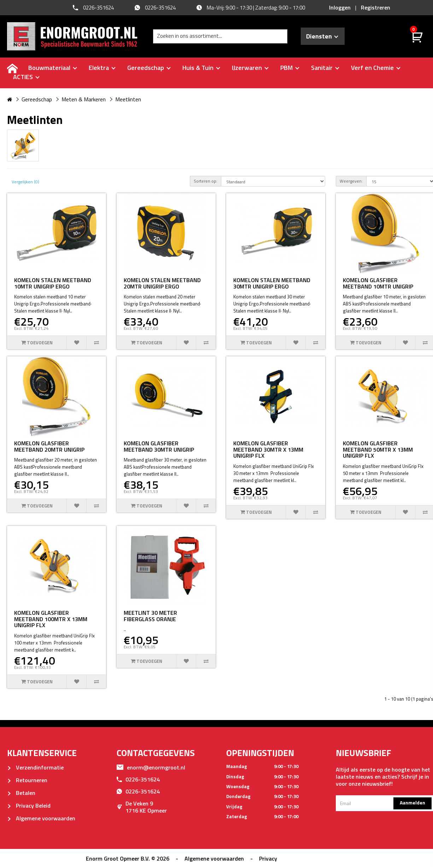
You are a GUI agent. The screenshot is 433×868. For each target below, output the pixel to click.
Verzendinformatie (35, 767)
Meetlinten (128, 99)
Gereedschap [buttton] (149, 68)
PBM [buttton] (290, 68)
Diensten (322, 36)
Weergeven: (351, 181)
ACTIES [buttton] (26, 77)
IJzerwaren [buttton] (250, 68)
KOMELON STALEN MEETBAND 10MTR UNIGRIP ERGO (53, 283)
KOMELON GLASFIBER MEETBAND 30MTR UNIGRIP (159, 446)
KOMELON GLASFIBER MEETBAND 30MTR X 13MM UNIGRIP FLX (268, 449)
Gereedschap (37, 99)
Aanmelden (412, 802)
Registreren (376, 7)
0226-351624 (138, 779)
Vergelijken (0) (25, 182)
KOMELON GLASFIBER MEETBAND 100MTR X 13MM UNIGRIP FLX (51, 619)
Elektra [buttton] (102, 68)
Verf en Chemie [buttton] (376, 68)
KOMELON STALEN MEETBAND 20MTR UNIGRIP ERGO (162, 283)
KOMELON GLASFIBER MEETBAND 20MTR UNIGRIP (49, 446)
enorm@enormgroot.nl (151, 767)
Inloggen (340, 7)
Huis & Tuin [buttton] (201, 68)
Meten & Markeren (84, 99)
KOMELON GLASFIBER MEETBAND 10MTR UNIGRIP (378, 283)
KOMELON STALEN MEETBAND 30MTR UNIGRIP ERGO (272, 283)
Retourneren (27, 780)
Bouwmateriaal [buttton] (53, 68)
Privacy (268, 858)
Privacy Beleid (29, 805)
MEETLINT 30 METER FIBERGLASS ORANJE (150, 616)
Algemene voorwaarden (41, 818)
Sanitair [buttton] (325, 68)
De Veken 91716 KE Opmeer (142, 807)
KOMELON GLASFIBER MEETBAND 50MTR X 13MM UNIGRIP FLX (378, 449)
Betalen (21, 793)
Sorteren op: (206, 181)
